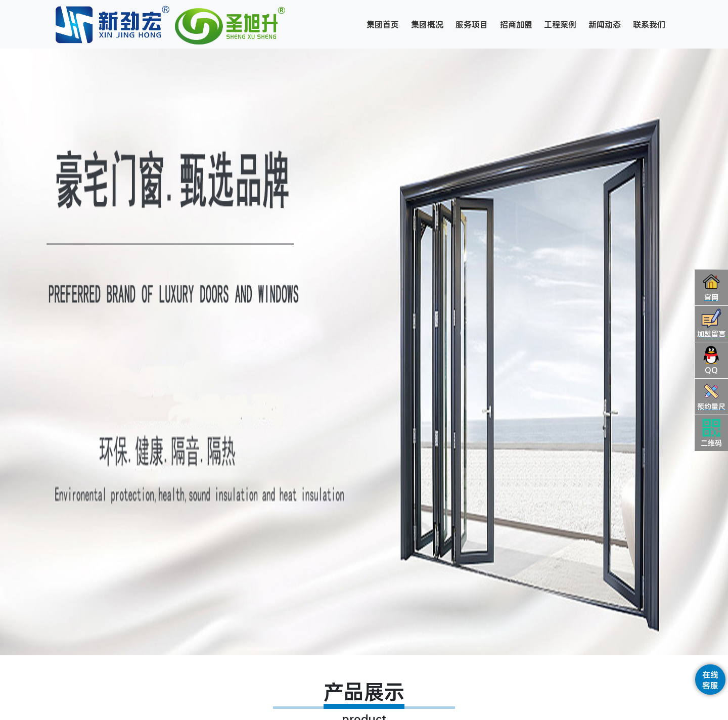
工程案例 (560, 24)
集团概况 (427, 24)
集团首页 (383, 24)
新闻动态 (605, 24)
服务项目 (472, 24)
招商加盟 (516, 24)
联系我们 (649, 24)
